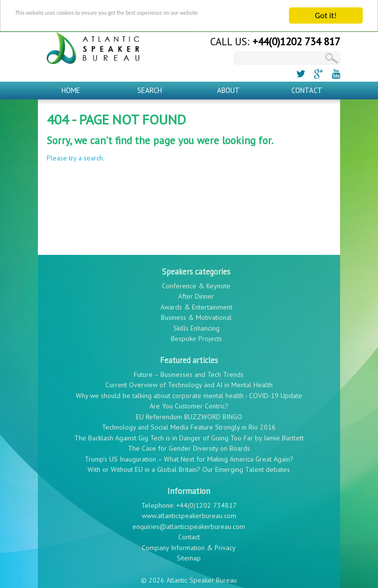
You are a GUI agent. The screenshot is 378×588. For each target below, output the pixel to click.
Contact (307, 86)
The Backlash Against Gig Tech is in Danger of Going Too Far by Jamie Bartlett (189, 433)
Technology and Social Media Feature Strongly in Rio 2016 (189, 423)
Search (150, 86)
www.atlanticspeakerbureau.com (189, 512)
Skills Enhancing (196, 324)
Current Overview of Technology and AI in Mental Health (189, 381)
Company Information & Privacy (189, 543)
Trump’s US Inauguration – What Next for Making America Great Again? (189, 455)
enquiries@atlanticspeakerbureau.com (189, 522)
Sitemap (189, 554)
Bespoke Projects (196, 335)
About (228, 86)
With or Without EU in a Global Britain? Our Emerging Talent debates (189, 465)
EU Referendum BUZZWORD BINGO (189, 412)
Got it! (326, 12)
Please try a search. (76, 154)
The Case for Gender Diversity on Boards (189, 444)
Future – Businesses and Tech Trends (189, 370)
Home (71, 86)
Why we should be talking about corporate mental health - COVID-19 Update (189, 391)
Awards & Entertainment (196, 303)
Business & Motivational (196, 313)
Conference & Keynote (196, 281)
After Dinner (196, 292)
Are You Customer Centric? (189, 402)
